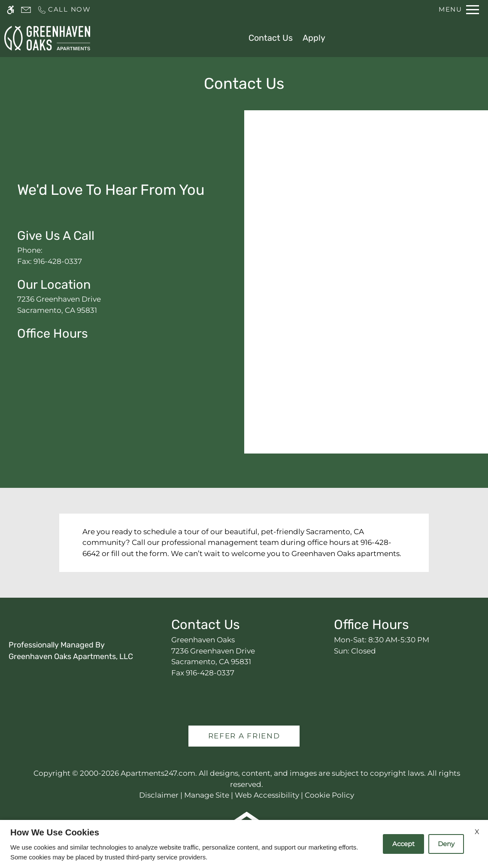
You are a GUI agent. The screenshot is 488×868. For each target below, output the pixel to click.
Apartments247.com (158, 773)
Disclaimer (159, 795)
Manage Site (207, 795)
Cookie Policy (329, 795)
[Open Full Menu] (459, 10)
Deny (446, 844)
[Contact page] (26, 10)
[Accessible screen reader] (11, 10)
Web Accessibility (267, 795)
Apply (314, 38)
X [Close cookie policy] (477, 832)
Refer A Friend (244, 736)
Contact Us (271, 38)
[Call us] (64, 10)
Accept (403, 844)
